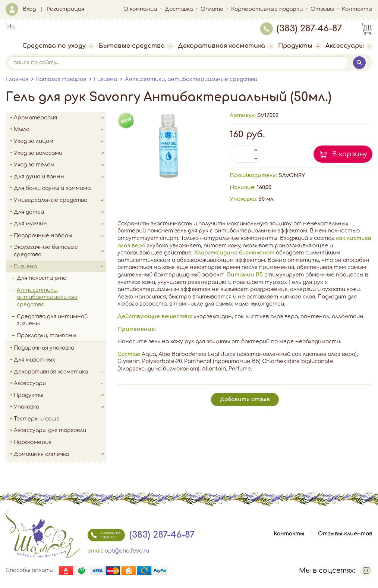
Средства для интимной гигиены (52, 320)
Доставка (179, 9)
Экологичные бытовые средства (60, 251)
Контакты (357, 9)
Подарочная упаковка (44, 348)
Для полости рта (42, 278)
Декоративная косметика (226, 46)
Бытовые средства (136, 46)
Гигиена (105, 79)
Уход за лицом (60, 141)
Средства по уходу (58, 46)
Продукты (300, 46)
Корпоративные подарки (267, 9)
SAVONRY (292, 176)
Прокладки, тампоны (47, 336)
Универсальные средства (60, 200)
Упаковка (60, 407)
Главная (17, 79)
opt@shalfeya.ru (127, 551)
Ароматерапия (60, 118)
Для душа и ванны (60, 177)
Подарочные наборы (60, 236)
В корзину (350, 154)
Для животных (34, 360)
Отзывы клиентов (345, 534)
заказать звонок (104, 535)
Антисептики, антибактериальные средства (191, 79)
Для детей (60, 212)
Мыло (60, 129)
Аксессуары (349, 46)
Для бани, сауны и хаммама (52, 188)
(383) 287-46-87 (301, 29)
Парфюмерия (33, 442)
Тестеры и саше (37, 419)
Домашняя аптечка (60, 454)
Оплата (212, 9)
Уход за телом (60, 165)
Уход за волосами (60, 153)
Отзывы (322, 9)
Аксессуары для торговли (50, 430)
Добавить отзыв (245, 399)
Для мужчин (60, 224)
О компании (140, 9)
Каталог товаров (61, 79)
